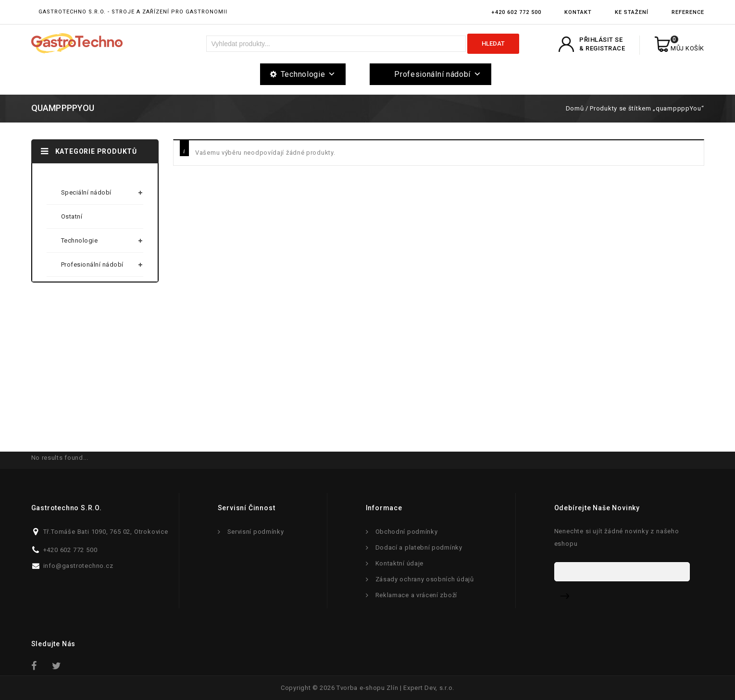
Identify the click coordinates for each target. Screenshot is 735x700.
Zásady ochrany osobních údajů (425, 579)
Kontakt (578, 12)
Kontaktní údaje (400, 563)
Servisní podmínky (256, 532)
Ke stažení (632, 12)
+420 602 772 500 (516, 12)
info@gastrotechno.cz (78, 566)
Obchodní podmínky (407, 532)
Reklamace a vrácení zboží (417, 595)
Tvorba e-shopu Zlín (367, 688)
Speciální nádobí (86, 192)
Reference (688, 12)
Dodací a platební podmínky (419, 547)
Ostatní (72, 216)
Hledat (493, 43)
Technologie (308, 74)
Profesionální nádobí (438, 74)
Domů (575, 108)
